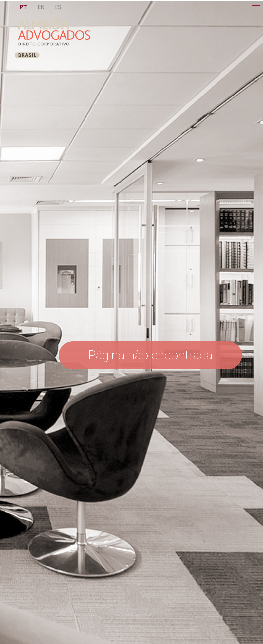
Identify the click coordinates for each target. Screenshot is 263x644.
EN (41, 7)
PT (23, 7)
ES (58, 7)
